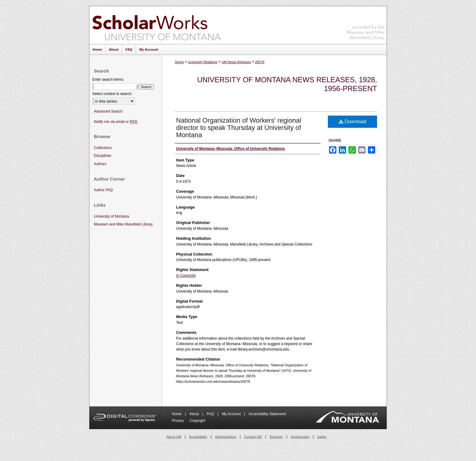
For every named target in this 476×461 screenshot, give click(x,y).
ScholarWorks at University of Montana (156, 25)
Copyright (197, 421)
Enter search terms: (108, 80)
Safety (322, 437)
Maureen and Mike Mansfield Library (366, 24)
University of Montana (111, 216)
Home (179, 62)
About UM (174, 437)
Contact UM (253, 437)
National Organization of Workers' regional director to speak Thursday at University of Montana (239, 128)
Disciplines (102, 156)
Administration (226, 437)
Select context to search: (112, 94)
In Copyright (186, 276)
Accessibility (198, 437)
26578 (260, 62)
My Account (232, 414)
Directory (276, 437)
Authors (100, 164)
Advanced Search (108, 111)
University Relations (203, 62)
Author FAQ (103, 190)
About (195, 414)
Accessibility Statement (267, 414)
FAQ (211, 414)
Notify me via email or (116, 122)
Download (353, 122)
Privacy (178, 421)
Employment (300, 437)
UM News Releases (236, 62)
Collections (103, 148)
